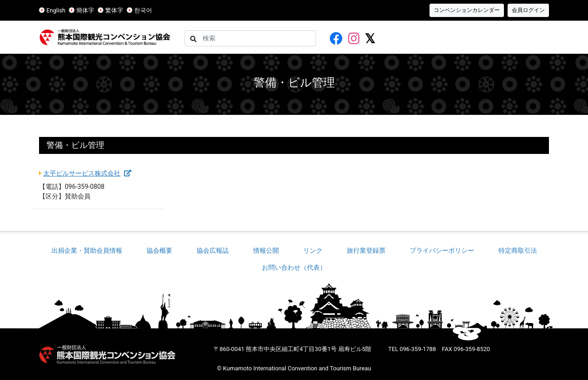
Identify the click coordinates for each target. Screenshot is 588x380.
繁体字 (114, 10)
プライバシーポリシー (442, 250)
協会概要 (159, 250)
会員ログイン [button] (528, 10)
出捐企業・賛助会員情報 (87, 250)
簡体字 (85, 10)
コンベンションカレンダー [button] (467, 10)
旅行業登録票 (366, 250)
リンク (313, 250)
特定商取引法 (518, 250)
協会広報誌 (213, 250)
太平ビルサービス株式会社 (87, 173)
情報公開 (266, 250)
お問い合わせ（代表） (294, 267)
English (56, 10)
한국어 (143, 10)
